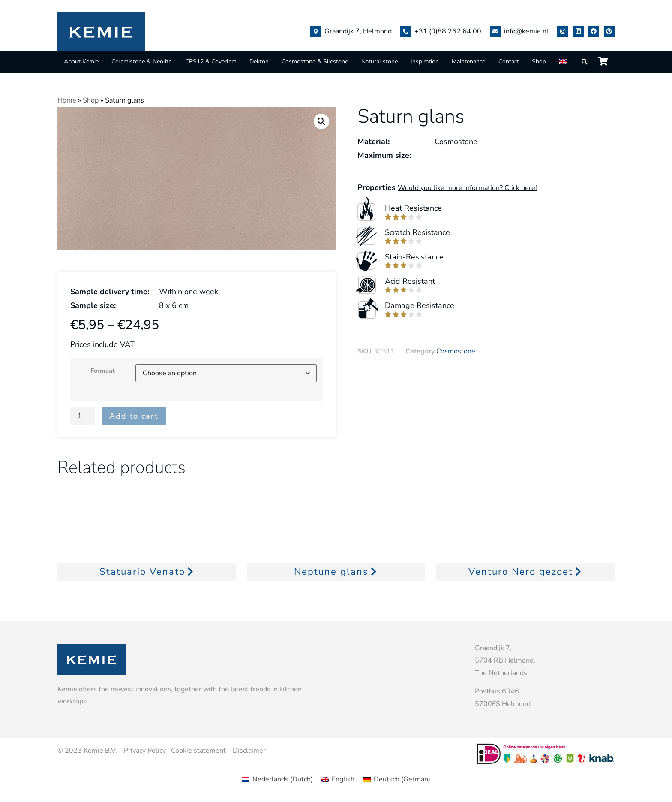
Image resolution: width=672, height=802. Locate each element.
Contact (509, 62)
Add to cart (134, 416)
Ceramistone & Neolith (142, 62)
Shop (539, 62)
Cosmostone (456, 351)
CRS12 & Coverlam (211, 62)
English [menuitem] (343, 779)
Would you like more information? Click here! (467, 188)
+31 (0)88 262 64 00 (448, 31)
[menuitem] (564, 62)
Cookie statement (198, 751)
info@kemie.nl (526, 31)
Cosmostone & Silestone (315, 62)
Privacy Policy (145, 751)
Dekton (259, 62)
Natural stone (379, 62)
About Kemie (81, 62)
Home (67, 100)
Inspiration (425, 62)
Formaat (103, 371)
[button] (321, 121)
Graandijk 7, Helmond (358, 31)
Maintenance (468, 62)
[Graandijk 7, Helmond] (316, 32)
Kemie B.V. (100, 751)
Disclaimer (249, 751)
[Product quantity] (83, 416)
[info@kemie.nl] (495, 32)
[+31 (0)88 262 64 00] (406, 32)
